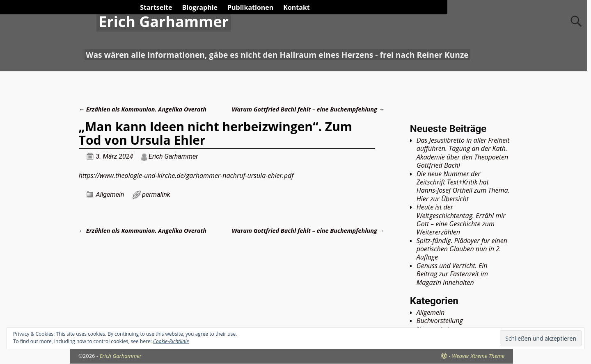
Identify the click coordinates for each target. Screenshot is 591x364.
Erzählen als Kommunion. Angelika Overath (143, 109)
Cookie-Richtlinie (171, 341)
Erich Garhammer (164, 22)
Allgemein (110, 195)
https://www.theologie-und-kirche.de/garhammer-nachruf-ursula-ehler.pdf (186, 175)
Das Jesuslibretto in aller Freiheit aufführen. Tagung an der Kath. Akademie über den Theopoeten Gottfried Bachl (463, 153)
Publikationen (250, 7)
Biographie (200, 7)
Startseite (156, 7)
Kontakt (297, 7)
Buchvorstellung (440, 321)
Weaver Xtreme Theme (478, 356)
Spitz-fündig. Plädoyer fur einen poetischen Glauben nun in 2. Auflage (462, 249)
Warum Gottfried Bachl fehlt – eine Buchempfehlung (308, 109)
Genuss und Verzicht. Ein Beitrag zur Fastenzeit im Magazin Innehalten (452, 274)
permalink (156, 195)
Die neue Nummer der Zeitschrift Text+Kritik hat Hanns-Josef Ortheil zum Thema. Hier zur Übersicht (463, 186)
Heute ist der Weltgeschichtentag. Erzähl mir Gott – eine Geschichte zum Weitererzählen (461, 220)
